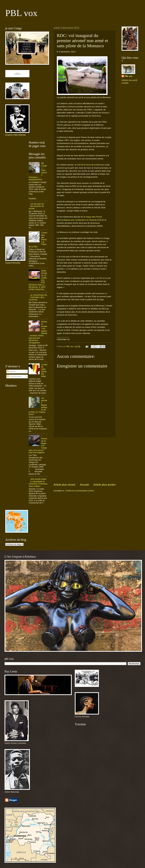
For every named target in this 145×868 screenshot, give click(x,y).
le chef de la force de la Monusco (90, 165)
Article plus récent (64, 485)
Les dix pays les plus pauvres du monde (36, 206)
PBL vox (21, 13)
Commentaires (14, 376)
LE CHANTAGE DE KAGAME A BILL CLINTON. (38, 297)
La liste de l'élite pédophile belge (44, 370)
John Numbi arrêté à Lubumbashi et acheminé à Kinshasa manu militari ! (38, 483)
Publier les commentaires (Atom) (80, 491)
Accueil (84, 485)
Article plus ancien (105, 485)
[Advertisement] (85, 460)
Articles (11, 371)
